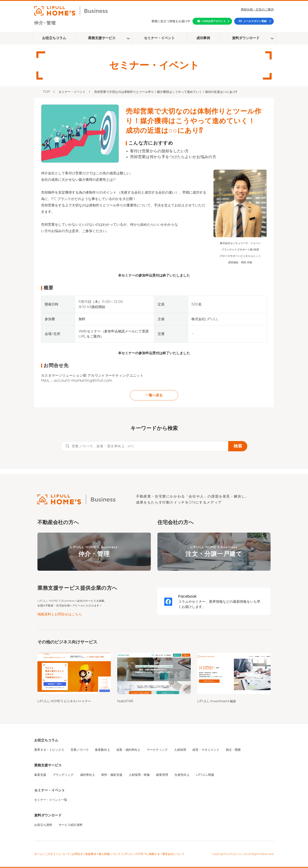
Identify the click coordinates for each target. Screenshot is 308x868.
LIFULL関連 (205, 775)
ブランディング (63, 775)
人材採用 (180, 750)
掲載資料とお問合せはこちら (60, 614)
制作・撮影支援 (112, 775)
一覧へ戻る (154, 395)
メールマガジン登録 (255, 21)
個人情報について (110, 854)
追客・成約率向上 (128, 750)
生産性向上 (182, 775)
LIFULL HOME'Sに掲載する (141, 854)
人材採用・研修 (139, 775)
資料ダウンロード (246, 38)
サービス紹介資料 (71, 825)
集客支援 (40, 775)
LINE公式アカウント (214, 21)
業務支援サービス (102, 38)
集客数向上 (102, 750)
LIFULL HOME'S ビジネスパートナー (64, 701)
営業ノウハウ (80, 750)
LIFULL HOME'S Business (94, 552)
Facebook (187, 596)
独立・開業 (233, 750)
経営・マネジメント (206, 750)
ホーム (38, 854)
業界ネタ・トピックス (49, 750)
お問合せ (77, 854)
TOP (46, 92)
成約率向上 (87, 775)
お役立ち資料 (43, 825)
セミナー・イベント (159, 38)
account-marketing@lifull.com (83, 381)
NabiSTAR (125, 701)
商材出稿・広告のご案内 (257, 9)
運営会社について (173, 854)
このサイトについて (57, 854)
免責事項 (91, 854)
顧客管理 (162, 775)
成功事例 (203, 38)
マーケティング (157, 750)
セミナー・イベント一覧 (51, 800)
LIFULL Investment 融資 (217, 701)
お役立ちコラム (54, 38)
